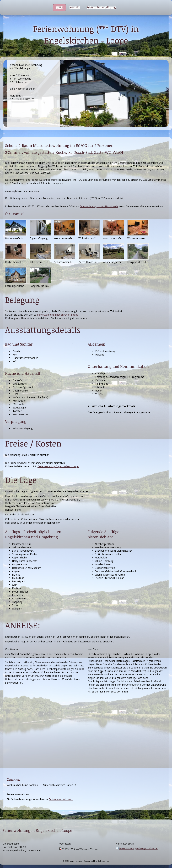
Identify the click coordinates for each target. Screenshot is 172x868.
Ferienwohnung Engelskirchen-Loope (58, 315)
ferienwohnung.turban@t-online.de (99, 206)
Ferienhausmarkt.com (61, 799)
